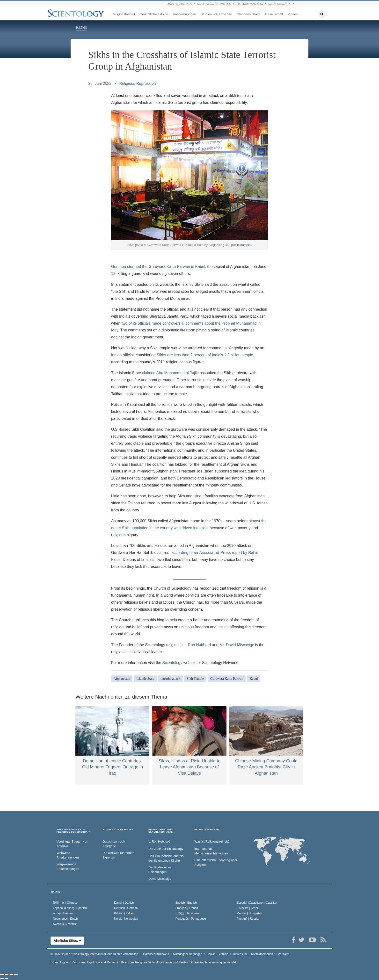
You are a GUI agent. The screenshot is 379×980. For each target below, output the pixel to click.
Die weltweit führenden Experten (118, 855)
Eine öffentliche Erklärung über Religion (216, 862)
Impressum (240, 954)
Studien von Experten (216, 14)
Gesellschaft (274, 14)
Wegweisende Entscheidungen (68, 866)
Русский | (248, 919)
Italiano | (124, 913)
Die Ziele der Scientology (166, 849)
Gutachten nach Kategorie (114, 844)
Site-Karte (283, 954)
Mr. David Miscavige (237, 645)
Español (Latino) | (70, 908)
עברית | (63, 913)
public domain (241, 245)
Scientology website (179, 663)
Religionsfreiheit (123, 14)
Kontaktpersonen (262, 954)
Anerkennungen (184, 14)
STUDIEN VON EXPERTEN (118, 830)
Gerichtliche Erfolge (154, 14)
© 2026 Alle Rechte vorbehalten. (95, 954)
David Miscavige (160, 879)
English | (186, 903)
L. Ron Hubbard (197, 645)
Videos (293, 14)
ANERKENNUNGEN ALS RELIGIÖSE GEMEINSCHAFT (74, 831)
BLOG (81, 28)
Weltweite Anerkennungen (68, 855)
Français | (187, 908)
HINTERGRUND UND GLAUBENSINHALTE (161, 831)
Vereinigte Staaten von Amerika (72, 844)
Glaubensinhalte (248, 14)
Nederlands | (65, 919)
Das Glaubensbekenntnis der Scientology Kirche (166, 858)
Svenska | (65, 924)
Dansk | (124, 903)
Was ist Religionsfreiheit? (212, 841)
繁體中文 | (65, 903)
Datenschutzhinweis (156, 954)
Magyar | (249, 913)
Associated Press (215, 553)
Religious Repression (137, 83)
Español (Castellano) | (257, 903)
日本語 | (187, 913)
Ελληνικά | (248, 908)
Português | (191, 919)
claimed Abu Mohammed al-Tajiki (171, 373)
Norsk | (126, 919)
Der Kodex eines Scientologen (160, 870)
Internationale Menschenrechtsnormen (211, 851)
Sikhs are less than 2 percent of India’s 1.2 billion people (205, 355)
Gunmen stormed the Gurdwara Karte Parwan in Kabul (158, 267)
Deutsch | (126, 908)
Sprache (55, 892)
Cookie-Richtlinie (217, 954)
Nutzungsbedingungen (188, 954)
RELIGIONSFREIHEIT (207, 830)
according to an (185, 553)
